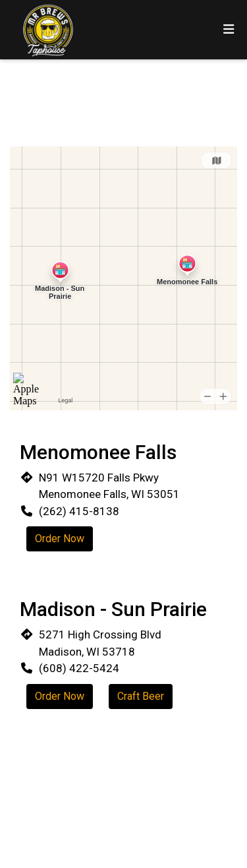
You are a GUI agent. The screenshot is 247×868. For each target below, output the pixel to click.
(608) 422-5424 (79, 668)
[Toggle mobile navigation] (229, 30)
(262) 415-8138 (79, 511)
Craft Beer (141, 696)
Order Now (60, 539)
